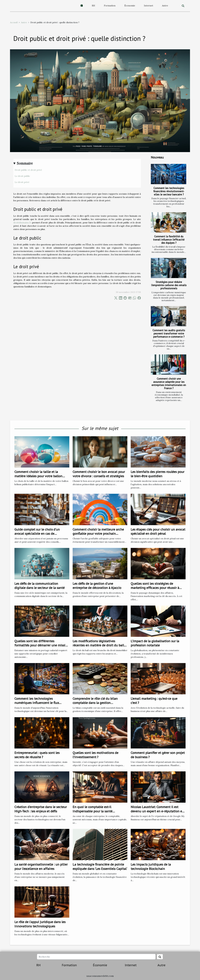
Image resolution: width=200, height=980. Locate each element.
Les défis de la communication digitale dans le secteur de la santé (40, 586)
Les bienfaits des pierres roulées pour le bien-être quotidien (157, 474)
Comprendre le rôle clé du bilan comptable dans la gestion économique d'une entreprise (95, 703)
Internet (148, 6)
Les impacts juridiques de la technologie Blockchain (151, 866)
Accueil (14, 22)
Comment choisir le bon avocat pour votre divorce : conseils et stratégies (99, 474)
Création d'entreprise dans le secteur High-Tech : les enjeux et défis (41, 809)
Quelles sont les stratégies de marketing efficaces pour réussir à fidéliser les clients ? (155, 588)
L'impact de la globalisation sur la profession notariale (155, 643)
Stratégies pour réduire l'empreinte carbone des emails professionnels (169, 285)
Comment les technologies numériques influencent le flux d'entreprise (37, 703)
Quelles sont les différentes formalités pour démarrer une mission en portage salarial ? (42, 645)
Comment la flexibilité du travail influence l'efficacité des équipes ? (169, 240)
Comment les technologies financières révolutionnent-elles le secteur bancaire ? (169, 191)
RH (93, 6)
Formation (110, 6)
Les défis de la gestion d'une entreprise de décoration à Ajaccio (97, 586)
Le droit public (22, 176)
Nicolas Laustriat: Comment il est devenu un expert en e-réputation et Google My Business (157, 811)
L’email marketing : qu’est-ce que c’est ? (154, 701)
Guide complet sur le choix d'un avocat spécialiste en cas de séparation (37, 534)
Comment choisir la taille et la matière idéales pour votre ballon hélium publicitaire (38, 476)
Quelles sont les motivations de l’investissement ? (95, 755)
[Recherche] (96, 957)
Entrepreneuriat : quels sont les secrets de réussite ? (37, 755)
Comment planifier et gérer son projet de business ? (158, 755)
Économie (130, 6)
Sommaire (25, 163)
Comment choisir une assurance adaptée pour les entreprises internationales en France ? (169, 383)
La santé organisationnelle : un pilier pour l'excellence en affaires (41, 866)
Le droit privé (22, 182)
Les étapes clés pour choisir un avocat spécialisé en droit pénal (158, 531)
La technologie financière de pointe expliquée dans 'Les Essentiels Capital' (100, 866)
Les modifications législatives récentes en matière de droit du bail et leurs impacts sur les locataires (98, 645)
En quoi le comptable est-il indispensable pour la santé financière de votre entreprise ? (95, 811)
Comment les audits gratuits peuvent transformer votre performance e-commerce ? (169, 333)
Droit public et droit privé (28, 170)
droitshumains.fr (22, 222)
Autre (165, 6)
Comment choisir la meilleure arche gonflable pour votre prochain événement (98, 534)
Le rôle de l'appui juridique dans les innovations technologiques (40, 924)
